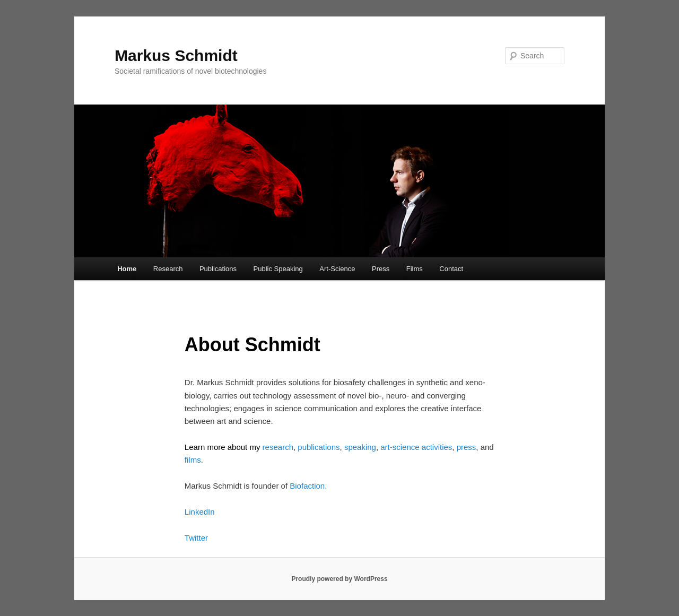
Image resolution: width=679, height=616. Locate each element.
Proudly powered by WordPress (339, 579)
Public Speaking (278, 269)
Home (127, 269)
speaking (360, 447)
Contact (451, 269)
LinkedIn (200, 512)
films (193, 460)
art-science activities (416, 447)
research (278, 447)
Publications (218, 269)
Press (381, 269)
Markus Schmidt (176, 55)
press (467, 447)
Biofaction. (308, 486)
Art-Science (337, 269)
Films (415, 269)
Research (168, 269)
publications (317, 447)
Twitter (196, 538)
